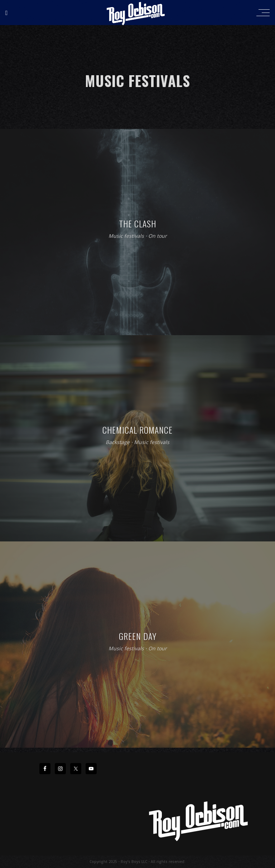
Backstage (118, 442)
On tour (158, 236)
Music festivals (126, 236)
